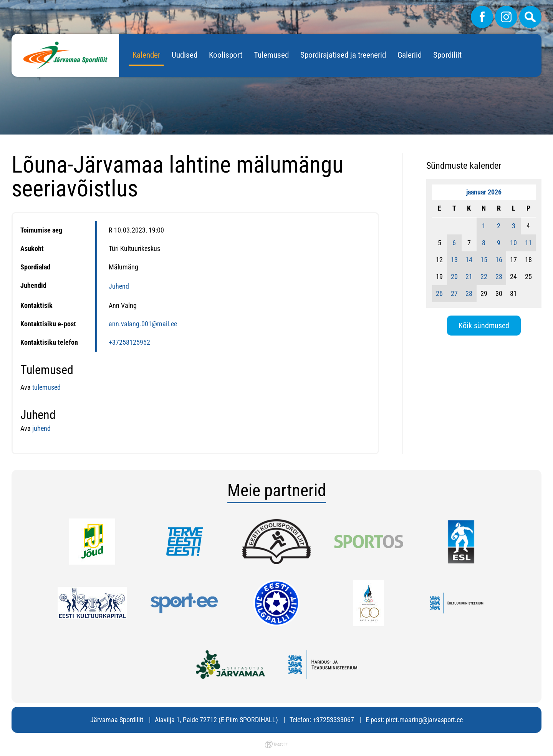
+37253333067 (333, 720)
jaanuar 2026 (484, 192)
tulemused (46, 387)
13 (454, 260)
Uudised (185, 55)
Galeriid (410, 55)
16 (499, 260)
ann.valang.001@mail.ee (143, 324)
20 (454, 277)
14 (469, 260)
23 (499, 277)
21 (469, 277)
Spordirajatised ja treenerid (343, 55)
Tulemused (271, 55)
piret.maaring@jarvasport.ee (424, 720)
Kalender (146, 55)
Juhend (119, 286)
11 (528, 243)
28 (469, 293)
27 (454, 293)
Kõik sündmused (484, 326)
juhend (41, 428)
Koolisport (226, 55)
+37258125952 (129, 342)
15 (484, 260)
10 (513, 243)
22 (484, 277)
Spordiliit (447, 55)
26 (439, 293)
